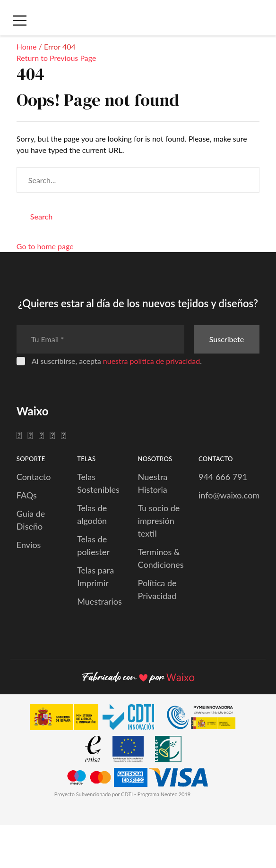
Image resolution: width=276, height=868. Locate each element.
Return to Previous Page (56, 58)
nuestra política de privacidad (151, 361)
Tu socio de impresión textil (159, 521)
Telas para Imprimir (95, 577)
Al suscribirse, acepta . (117, 361)
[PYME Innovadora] (206, 719)
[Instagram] (41, 435)
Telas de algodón (92, 514)
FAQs (27, 495)
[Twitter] (30, 435)
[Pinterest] (52, 435)
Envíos (29, 545)
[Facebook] (19, 435)
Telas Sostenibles (98, 483)
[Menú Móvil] (19, 21)
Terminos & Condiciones (161, 558)
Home (27, 46)
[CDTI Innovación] (97, 719)
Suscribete (227, 339)
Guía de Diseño (31, 520)
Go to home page (45, 246)
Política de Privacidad (157, 589)
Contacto (34, 477)
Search (41, 216)
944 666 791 (223, 477)
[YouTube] (64, 435)
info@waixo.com (229, 495)
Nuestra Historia (153, 483)
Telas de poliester (93, 545)
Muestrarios (99, 601)
